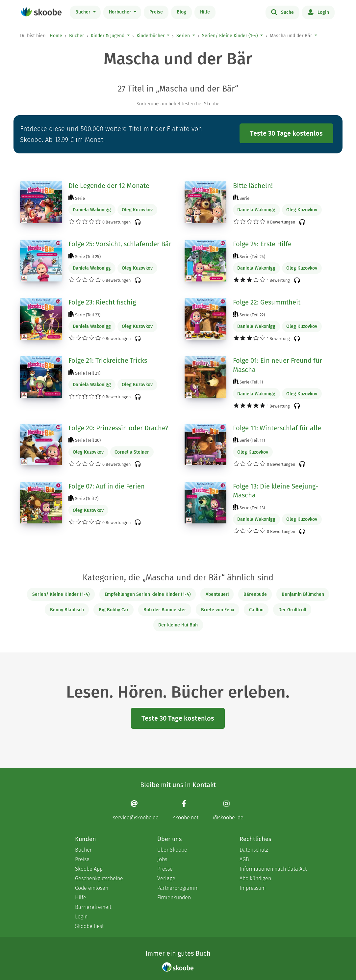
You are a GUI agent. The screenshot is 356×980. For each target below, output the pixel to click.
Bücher (84, 12)
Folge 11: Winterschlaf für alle (277, 428)
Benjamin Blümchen (303, 594)
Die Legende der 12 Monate (109, 186)
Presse (165, 869)
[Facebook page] (186, 810)
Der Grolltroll (292, 610)
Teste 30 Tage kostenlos (286, 133)
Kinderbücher (151, 36)
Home (56, 36)
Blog (181, 12)
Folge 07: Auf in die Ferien (107, 486)
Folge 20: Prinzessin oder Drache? (118, 428)
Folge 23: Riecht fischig (102, 302)
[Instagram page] (228, 810)
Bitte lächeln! (253, 186)
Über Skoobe (172, 850)
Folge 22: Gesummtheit (267, 302)
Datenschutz (254, 850)
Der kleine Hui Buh (178, 625)
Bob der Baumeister (165, 610)
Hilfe (205, 12)
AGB (244, 859)
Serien (183, 36)
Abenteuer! (217, 594)
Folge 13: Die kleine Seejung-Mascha (276, 491)
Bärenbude (255, 594)
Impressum (253, 888)
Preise (156, 12)
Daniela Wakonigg (92, 210)
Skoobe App (89, 869)
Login (318, 12)
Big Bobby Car (114, 610)
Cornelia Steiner (132, 452)
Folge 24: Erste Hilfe (262, 244)
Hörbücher (121, 12)
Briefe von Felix (218, 610)
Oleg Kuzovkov (137, 210)
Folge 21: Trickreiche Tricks (108, 360)
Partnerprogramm (178, 888)
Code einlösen (92, 888)
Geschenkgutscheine (99, 878)
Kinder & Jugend (108, 36)
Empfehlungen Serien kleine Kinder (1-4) (148, 594)
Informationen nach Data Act (273, 869)
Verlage (166, 878)
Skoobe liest (89, 926)
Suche (282, 12)
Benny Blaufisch (67, 610)
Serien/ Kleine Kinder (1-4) (230, 36)
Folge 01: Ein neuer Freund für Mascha (278, 365)
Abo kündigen (255, 878)
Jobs (162, 859)
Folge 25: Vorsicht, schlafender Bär (120, 244)
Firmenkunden (174, 898)
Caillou (256, 610)
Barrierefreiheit (93, 907)
